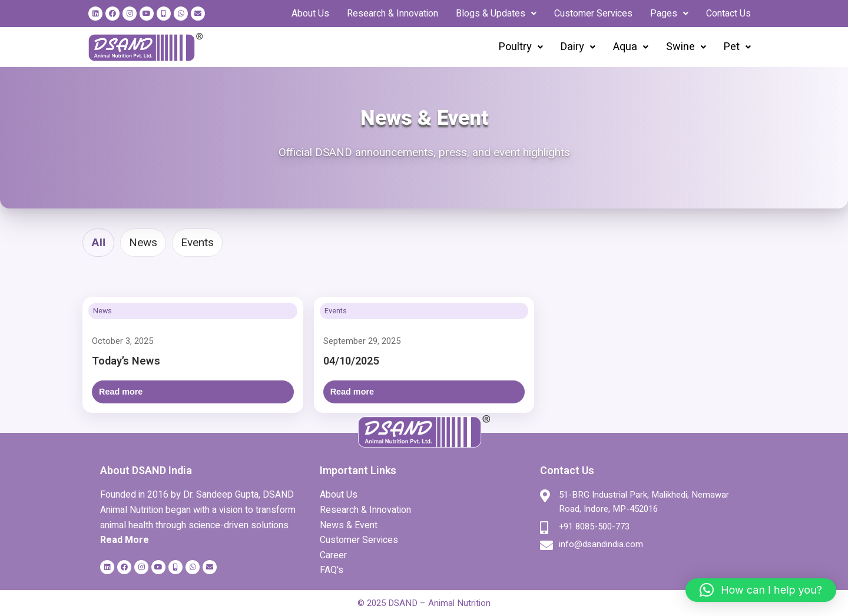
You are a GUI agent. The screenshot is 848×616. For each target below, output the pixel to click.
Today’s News (126, 361)
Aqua (631, 47)
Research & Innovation (392, 14)
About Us (310, 14)
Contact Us (728, 14)
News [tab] (143, 242)
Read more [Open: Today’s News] (121, 392)
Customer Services (593, 14)
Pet (737, 47)
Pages (669, 14)
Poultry (521, 47)
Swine (686, 47)
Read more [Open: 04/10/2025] (352, 392)
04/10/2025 (351, 361)
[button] (496, 14)
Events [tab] (197, 242)
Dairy (578, 47)
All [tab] (98, 242)
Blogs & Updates (496, 14)
